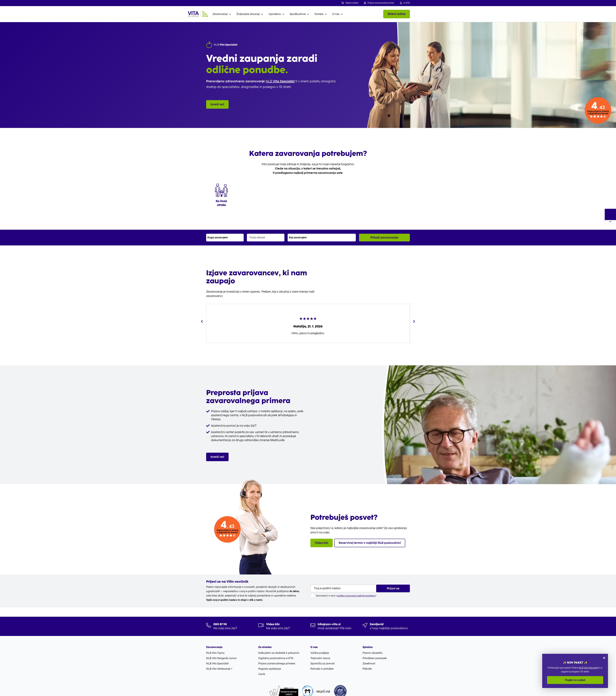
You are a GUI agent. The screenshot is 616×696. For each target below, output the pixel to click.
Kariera (319, 14)
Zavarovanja (220, 14)
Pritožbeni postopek (375, 652)
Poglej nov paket (575, 680)
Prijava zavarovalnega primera (277, 657)
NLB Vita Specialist (588, 668)
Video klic (322, 536)
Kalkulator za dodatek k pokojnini (279, 647)
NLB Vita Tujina (215, 647)
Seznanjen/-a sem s (346, 589)
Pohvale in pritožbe (322, 663)
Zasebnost (369, 657)
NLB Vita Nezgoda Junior (221, 652)
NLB (279, 81)
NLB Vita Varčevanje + (219, 663)
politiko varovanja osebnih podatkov (356, 589)
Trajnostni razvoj (320, 652)
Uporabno (275, 14)
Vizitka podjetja (320, 647)
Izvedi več (217, 103)
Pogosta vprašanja (270, 663)
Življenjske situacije (248, 14)
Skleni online (350, 3)
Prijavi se (393, 582)
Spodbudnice (298, 14)
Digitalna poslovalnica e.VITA (276, 652)
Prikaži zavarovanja (384, 231)
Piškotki (367, 663)
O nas (336, 14)
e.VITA (405, 3)
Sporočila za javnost (323, 657)
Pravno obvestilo (373, 647)
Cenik (262, 668)
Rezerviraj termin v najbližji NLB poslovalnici (370, 536)
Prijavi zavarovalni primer (379, 3)
